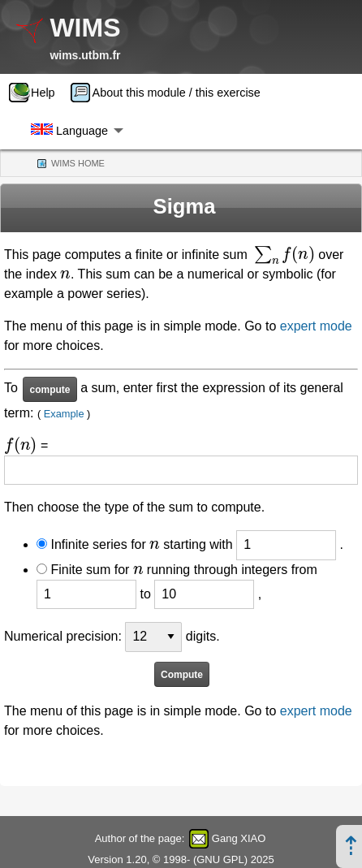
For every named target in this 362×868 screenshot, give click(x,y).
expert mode (316, 326)
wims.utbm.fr (85, 55)
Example (64, 414)
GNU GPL (220, 859)
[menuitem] (37, 93)
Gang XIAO (239, 838)
